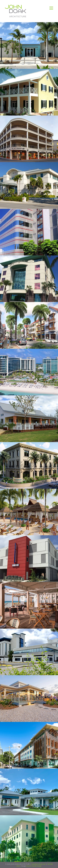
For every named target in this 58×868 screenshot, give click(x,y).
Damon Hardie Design (34, 866)
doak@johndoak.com (39, 864)
